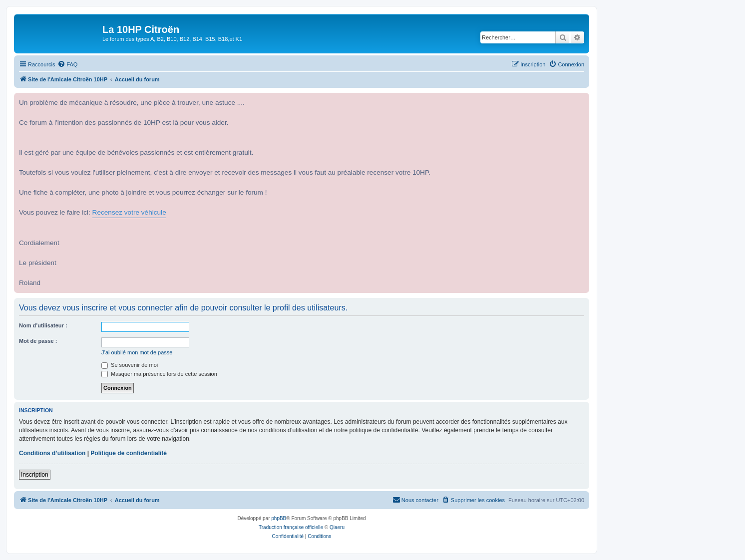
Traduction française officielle (291, 527)
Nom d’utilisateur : (43, 325)
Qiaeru (337, 527)
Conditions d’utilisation (52, 453)
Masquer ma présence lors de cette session (159, 374)
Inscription (35, 475)
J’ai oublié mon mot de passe (137, 352)
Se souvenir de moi (130, 365)
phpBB (279, 518)
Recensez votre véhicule (129, 212)
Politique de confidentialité (129, 453)
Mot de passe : (38, 341)
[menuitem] (67, 64)
